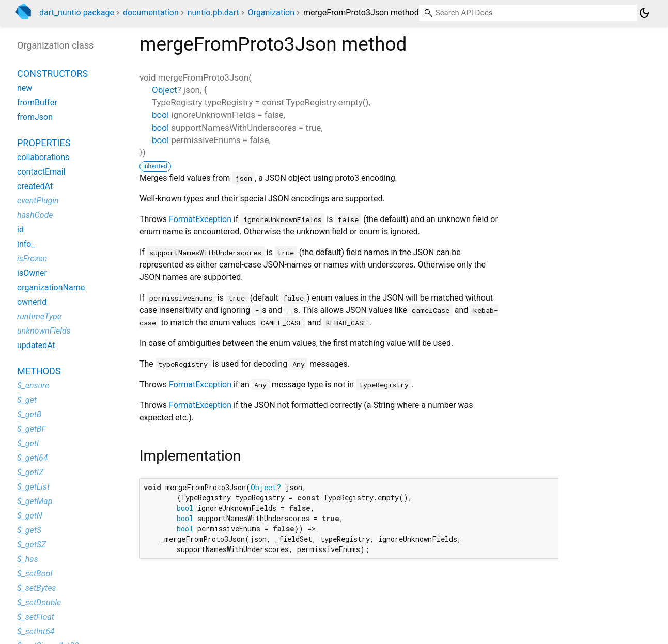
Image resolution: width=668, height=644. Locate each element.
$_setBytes (36, 588)
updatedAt (36, 345)
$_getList (33, 487)
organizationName (51, 287)
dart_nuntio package (77, 13)
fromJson (35, 117)
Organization (271, 13)
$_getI (28, 443)
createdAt (35, 186)
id (20, 230)
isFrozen (32, 258)
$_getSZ (32, 545)
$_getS (29, 530)
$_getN (30, 516)
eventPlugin (38, 201)
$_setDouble (39, 602)
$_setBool (35, 574)
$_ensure (33, 386)
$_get (27, 400)
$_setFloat (36, 617)
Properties (44, 143)
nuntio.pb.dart (213, 13)
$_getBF (32, 429)
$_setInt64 (36, 631)
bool (160, 115)
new (25, 88)
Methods (39, 371)
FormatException (200, 219)
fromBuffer (37, 103)
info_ (26, 244)
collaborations (43, 157)
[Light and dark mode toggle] (644, 13)
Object (165, 90)
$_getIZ (30, 472)
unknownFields (44, 331)
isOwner (32, 273)
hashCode (35, 215)
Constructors (52, 74)
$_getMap (35, 501)
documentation (151, 13)
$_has (28, 559)
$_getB (29, 414)
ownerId (32, 302)
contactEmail (41, 172)
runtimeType (39, 316)
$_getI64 (32, 458)
